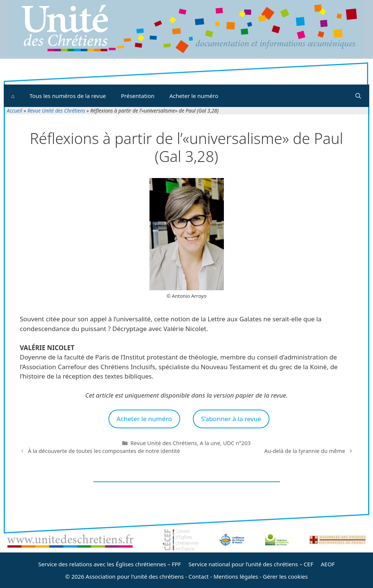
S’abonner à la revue (231, 419)
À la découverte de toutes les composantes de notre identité (104, 451)
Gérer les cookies (285, 576)
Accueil (15, 111)
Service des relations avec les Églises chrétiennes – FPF (110, 564)
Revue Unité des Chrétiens (56, 111)
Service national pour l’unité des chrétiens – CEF (251, 564)
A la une (210, 443)
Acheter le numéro (194, 96)
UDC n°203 (237, 443)
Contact (198, 576)
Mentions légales (236, 576)
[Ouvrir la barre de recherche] (358, 96)
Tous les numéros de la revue (68, 96)
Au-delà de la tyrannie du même (305, 451)
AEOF (328, 564)
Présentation (138, 96)
